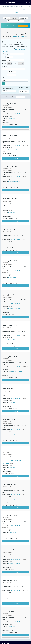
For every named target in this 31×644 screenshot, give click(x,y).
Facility (4, 78)
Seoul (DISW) (12, 118)
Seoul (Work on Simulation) (15, 150)
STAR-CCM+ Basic (17, 114)
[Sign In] (28, 2)
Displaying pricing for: (23, 88)
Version (16, 63)
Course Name (5, 66)
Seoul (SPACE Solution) (14, 181)
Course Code (5, 72)
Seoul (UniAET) (12, 277)
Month (3, 57)
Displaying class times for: (8, 88)
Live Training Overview (19, 37)
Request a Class (23, 26)
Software (4, 63)
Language (4, 75)
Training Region (6, 54)
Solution (4, 60)
